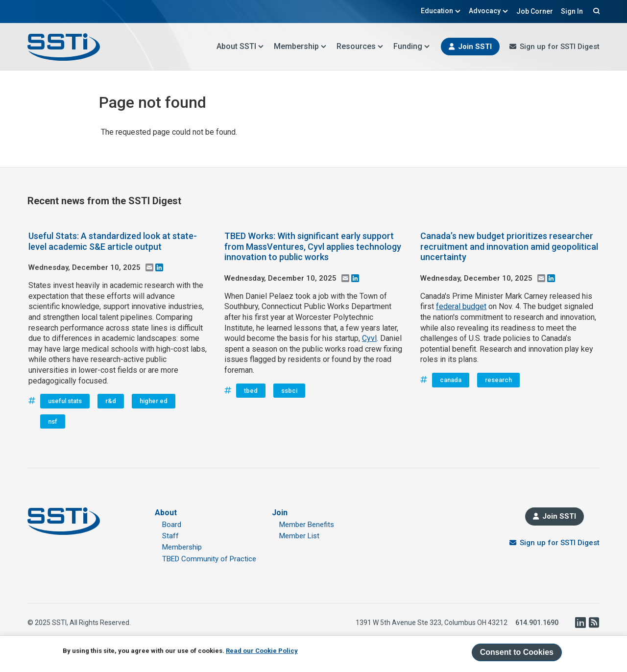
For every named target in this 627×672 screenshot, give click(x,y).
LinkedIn (580, 623)
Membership (300, 46)
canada (451, 380)
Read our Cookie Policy (262, 651)
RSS (594, 623)
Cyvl (369, 338)
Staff (170, 536)
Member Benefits (307, 525)
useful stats (65, 401)
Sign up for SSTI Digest (560, 47)
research (498, 380)
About (166, 513)
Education (441, 11)
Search (595, 11)
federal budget (461, 306)
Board (172, 525)
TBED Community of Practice (209, 559)
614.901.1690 (537, 623)
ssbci (289, 391)
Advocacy (489, 11)
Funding (412, 46)
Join (280, 513)
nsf (53, 421)
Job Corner (535, 11)
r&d (111, 401)
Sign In (572, 11)
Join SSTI (475, 47)
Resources (360, 46)
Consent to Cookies (517, 652)
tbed (251, 391)
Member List (299, 536)
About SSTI (240, 46)
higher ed (154, 401)
